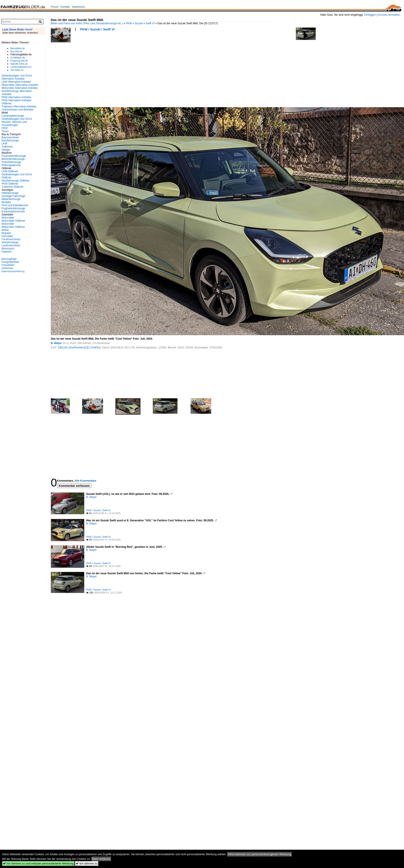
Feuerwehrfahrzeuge (14, 156)
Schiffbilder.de (18, 58)
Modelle (6, 202)
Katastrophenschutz (13, 211)
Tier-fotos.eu (17, 70)
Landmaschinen (11, 245)
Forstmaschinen (11, 239)
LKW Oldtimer (10, 171)
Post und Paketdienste (15, 205)
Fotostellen (8, 265)
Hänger (6, 150)
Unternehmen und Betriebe (17, 110)
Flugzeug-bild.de (19, 61)
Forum (55, 7)
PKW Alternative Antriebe (16, 97)
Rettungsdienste (11, 165)
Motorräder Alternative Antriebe (20, 85)
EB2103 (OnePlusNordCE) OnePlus (79, 348)
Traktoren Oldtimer (13, 187)
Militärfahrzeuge (11, 199)
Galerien (7, 252)
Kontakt (65, 7)
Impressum (78, 7)
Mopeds (6, 233)
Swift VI (150, 23)
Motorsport (8, 249)
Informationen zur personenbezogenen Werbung (260, 854)
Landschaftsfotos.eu (21, 67)
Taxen (5, 131)
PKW (129, 23)
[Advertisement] (80, 71)
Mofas (5, 230)
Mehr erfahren (101, 859)
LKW (4, 144)
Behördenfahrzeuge (13, 159)
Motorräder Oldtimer (13, 221)
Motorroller (8, 224)
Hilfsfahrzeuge (10, 193)
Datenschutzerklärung (13, 271)
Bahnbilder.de (18, 48)
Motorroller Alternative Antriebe (20, 88)
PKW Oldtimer (10, 184)
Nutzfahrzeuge (10, 140)
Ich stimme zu (87, 863)
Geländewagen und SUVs (17, 119)
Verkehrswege (10, 242)
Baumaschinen (10, 137)
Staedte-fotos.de (19, 64)
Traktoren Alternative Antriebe (19, 107)
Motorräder (8, 218)
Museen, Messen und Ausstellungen (14, 123)
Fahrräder (7, 236)
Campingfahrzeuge (13, 116)
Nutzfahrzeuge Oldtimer (16, 181)
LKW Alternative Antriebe (16, 82)
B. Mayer (56, 343)
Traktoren (7, 147)
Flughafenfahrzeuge (13, 208)
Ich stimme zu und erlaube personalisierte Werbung (38, 863)
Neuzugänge (9, 259)
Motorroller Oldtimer (13, 227)
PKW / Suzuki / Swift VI (97, 29)
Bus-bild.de (16, 51)
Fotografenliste (10, 262)
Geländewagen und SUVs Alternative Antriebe (17, 77)
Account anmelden (389, 15)
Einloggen (370, 15)
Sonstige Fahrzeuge (13, 196)
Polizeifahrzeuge (11, 162)
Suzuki (139, 23)
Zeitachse (7, 268)
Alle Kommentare (85, 481)
